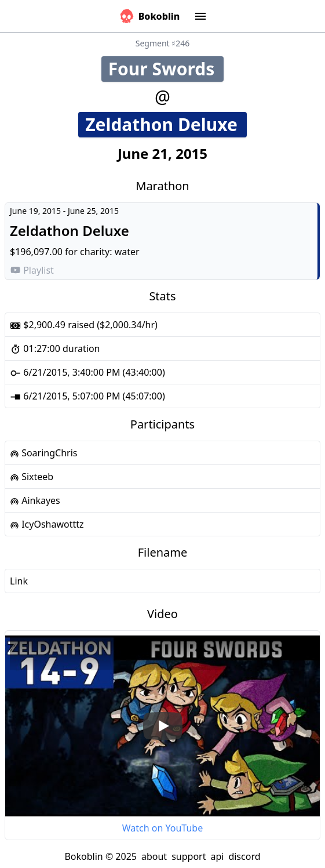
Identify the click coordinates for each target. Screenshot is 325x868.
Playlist (32, 270)
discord (244, 856)
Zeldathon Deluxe (166, 124)
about (154, 856)
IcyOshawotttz (47, 524)
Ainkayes (35, 500)
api (217, 856)
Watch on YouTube (162, 828)
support (189, 856)
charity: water (110, 252)
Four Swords (166, 69)
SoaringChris (43, 453)
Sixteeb (32, 477)
